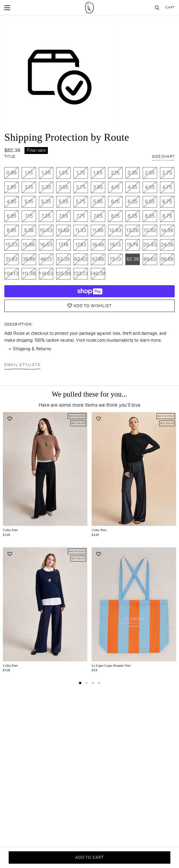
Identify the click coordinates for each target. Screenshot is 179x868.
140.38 (98, 274)
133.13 (81, 274)
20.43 (150, 245)
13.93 (150, 231)
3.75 (81, 187)
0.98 (12, 173)
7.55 (63, 216)
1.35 (46, 173)
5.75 (81, 202)
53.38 (64, 259)
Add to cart (89, 857)
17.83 (81, 245)
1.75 (81, 173)
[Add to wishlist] (10, 419)
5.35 (46, 202)
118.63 (46, 274)
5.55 (64, 202)
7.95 (98, 216)
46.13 (46, 259)
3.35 (46, 187)
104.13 (11, 274)
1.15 (29, 173)
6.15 (115, 202)
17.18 (64, 245)
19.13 (115, 245)
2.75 (167, 173)
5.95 (98, 202)
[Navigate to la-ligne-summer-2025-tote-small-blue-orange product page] (134, 604)
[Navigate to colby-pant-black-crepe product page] (45, 469)
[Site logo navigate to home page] (89, 8)
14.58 (167, 231)
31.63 (12, 259)
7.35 (46, 216)
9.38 (29, 231)
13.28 (133, 231)
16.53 (46, 245)
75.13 (115, 259)
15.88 (29, 245)
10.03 (46, 231)
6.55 (150, 202)
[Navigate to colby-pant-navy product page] (45, 604)
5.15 (29, 202)
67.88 (98, 259)
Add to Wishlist (89, 306)
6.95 (12, 216)
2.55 (150, 173)
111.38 (29, 274)
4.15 (115, 187)
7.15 (29, 216)
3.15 (29, 187)
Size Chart (163, 157)
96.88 (167, 259)
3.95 (98, 187)
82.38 (133, 259)
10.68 (64, 231)
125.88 (63, 274)
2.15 (115, 173)
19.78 (133, 245)
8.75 (167, 216)
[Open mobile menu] (7, 8)
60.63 (81, 259)
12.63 (115, 231)
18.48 (98, 245)
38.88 (29, 259)
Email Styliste (22, 366)
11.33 (81, 231)
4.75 (167, 187)
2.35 (133, 173)
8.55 (150, 216)
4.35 (133, 187)
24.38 (167, 245)
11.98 (98, 231)
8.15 (115, 216)
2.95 (12, 187)
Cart (170, 8)
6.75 (167, 202)
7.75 (81, 216)
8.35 (133, 216)
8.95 (12, 231)
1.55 (63, 173)
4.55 (150, 187)
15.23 (12, 245)
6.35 (133, 202)
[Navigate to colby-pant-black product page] (134, 469)
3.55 (64, 187)
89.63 (150, 259)
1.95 (98, 173)
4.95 (12, 202)
